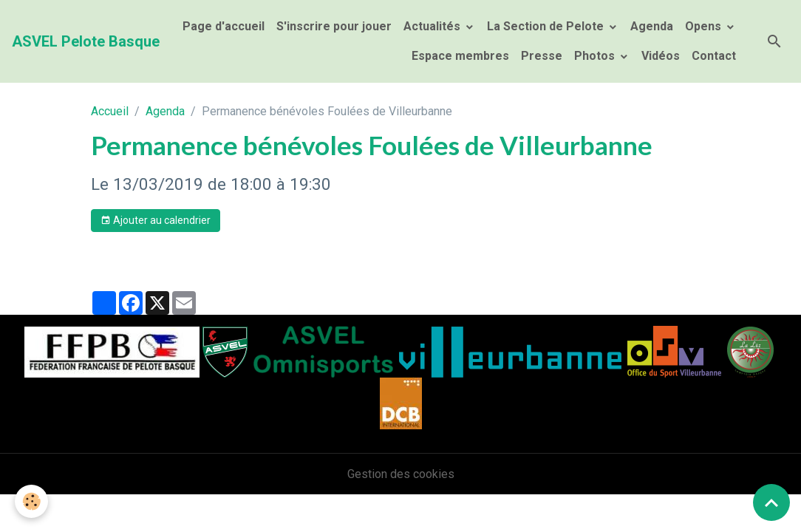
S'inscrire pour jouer (334, 26)
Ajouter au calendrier (156, 221)
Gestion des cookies (401, 474)
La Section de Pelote (547, 26)
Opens (705, 26)
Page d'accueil (224, 26)
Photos (596, 56)
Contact (714, 56)
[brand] (86, 41)
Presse (542, 56)
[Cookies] (31, 501)
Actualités (433, 26)
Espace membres (459, 56)
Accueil (110, 111)
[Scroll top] (771, 502)
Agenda (652, 26)
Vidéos (661, 56)
